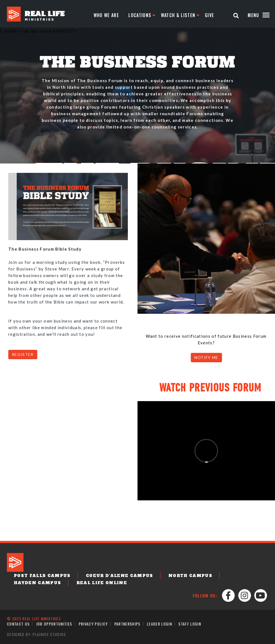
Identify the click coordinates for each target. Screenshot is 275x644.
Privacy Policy (93, 624)
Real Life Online (102, 583)
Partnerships (127, 624)
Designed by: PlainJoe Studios (36, 634)
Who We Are (106, 15)
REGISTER (23, 354)
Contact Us (18, 624)
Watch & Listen (178, 15)
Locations (140, 15)
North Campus (190, 576)
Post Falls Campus (42, 576)
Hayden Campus (37, 583)
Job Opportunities (54, 624)
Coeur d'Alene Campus (120, 576)
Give (209, 15)
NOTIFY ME (206, 357)
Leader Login (159, 624)
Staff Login (190, 624)
